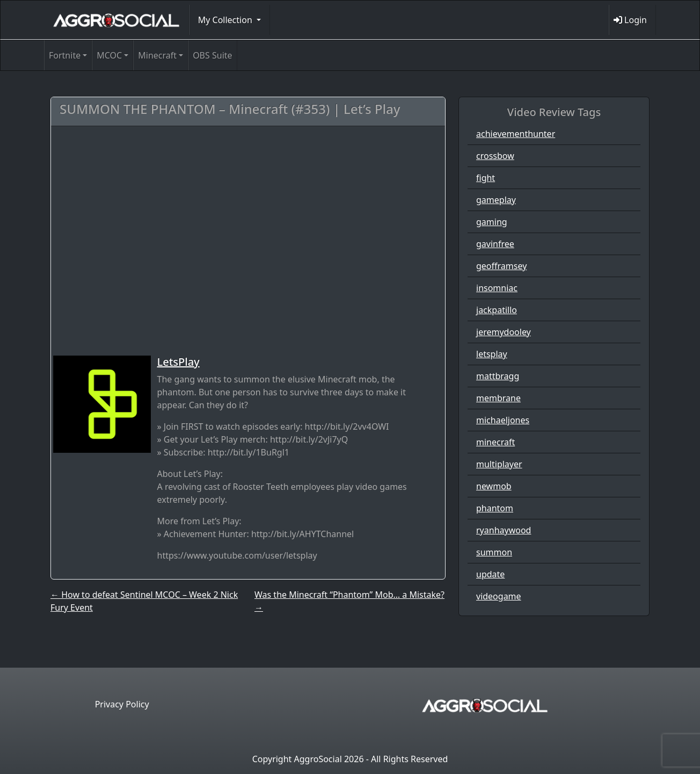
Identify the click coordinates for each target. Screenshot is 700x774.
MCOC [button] (109, 55)
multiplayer (499, 464)
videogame (499, 596)
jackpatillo (497, 310)
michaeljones (503, 420)
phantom (495, 508)
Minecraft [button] (157, 55)
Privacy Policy (122, 704)
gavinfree (495, 244)
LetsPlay (178, 362)
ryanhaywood (504, 530)
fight (486, 178)
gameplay (496, 200)
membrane (498, 398)
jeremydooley (504, 332)
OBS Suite (212, 55)
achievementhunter (516, 134)
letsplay (492, 354)
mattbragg (498, 376)
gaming (492, 222)
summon (494, 552)
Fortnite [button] (65, 55)
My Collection (226, 20)
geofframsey (501, 266)
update (490, 574)
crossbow (495, 156)
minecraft (495, 442)
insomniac (497, 288)
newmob (494, 486)
